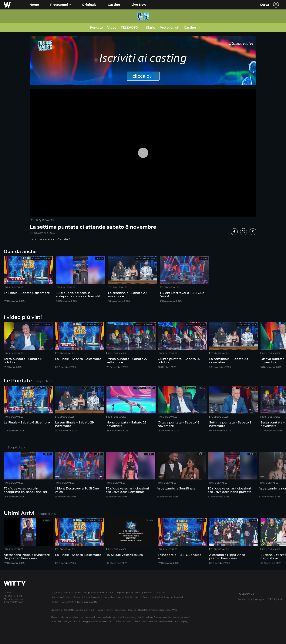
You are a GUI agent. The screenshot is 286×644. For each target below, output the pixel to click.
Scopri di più (44, 381)
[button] (60, 5)
